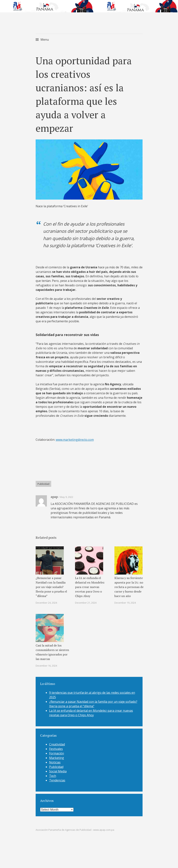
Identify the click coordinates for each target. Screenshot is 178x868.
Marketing (57, 755)
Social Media (58, 769)
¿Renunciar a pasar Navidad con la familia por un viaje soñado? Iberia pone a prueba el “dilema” (51, 584)
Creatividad (57, 742)
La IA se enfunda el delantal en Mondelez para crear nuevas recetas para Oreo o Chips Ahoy (90, 584)
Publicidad (43, 481)
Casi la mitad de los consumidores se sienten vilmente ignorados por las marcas (52, 650)
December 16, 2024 (46, 663)
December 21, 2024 (86, 600)
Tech (53, 773)
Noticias (55, 760)
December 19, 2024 (125, 600)
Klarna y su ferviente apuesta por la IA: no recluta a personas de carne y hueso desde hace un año (129, 584)
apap (54, 494)
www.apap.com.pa (104, 827)
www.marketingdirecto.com (75, 437)
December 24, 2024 (46, 600)
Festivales (56, 746)
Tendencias (57, 778)
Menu (45, 40)
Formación (57, 751)
